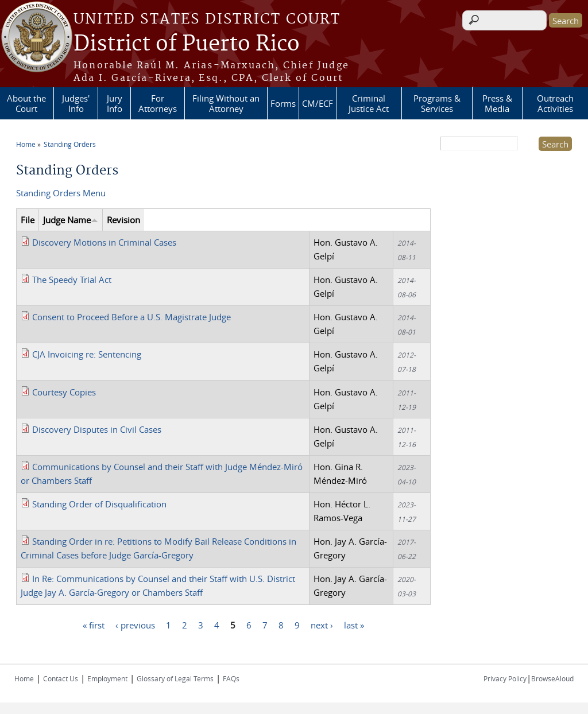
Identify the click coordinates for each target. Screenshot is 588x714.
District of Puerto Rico (187, 44)
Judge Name (71, 220)
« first (94, 625)
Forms (283, 103)
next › (322, 625)
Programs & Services (437, 103)
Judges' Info (76, 103)
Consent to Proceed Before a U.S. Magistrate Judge (131, 317)
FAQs (231, 678)
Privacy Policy (505, 678)
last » (354, 625)
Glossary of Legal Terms (175, 678)
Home (26, 144)
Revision (123, 220)
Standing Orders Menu (61, 193)
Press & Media (497, 103)
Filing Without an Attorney (226, 103)
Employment (107, 678)
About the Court (26, 103)
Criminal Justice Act (369, 103)
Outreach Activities (555, 103)
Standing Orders (70, 144)
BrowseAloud (552, 678)
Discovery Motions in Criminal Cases (104, 242)
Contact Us (61, 678)
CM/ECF (318, 103)
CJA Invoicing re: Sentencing (87, 354)
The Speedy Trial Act (72, 280)
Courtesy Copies (64, 392)
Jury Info (115, 103)
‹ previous (135, 625)
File (28, 220)
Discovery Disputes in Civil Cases (97, 429)
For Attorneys (158, 103)
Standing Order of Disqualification (99, 504)
